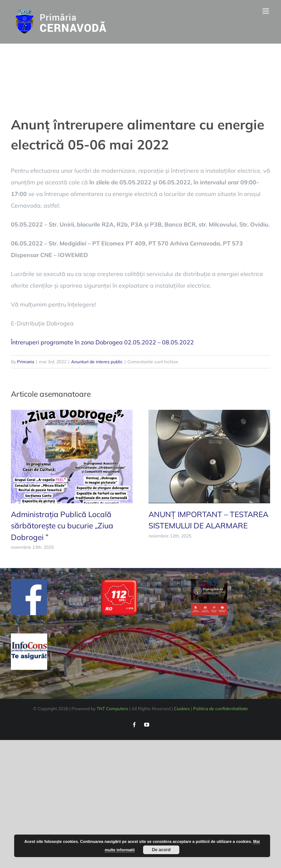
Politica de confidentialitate (221, 709)
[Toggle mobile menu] (266, 11)
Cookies (182, 709)
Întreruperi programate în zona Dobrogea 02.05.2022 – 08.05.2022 (102, 342)
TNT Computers (112, 709)
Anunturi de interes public (97, 362)
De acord (161, 850)
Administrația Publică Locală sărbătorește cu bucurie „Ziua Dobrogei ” (62, 526)
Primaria (26, 362)
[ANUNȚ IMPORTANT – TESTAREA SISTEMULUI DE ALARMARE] (209, 456)
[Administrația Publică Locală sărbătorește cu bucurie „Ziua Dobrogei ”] (72, 456)
